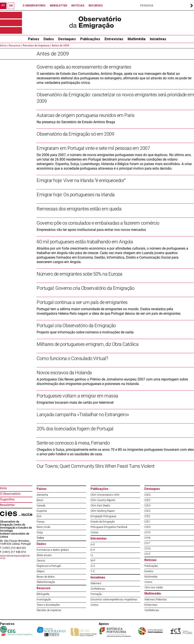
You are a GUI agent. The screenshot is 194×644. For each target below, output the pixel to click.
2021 (147, 522)
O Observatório (10, 494)
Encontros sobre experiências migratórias (114, 600)
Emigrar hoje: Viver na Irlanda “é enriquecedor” (81, 180)
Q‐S (93, 566)
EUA (39, 516)
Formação (96, 594)
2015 (147, 554)
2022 (147, 516)
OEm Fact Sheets (100, 506)
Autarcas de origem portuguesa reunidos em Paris (86, 115)
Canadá (41, 506)
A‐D (93, 544)
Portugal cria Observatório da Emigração (76, 326)
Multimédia (137, 39)
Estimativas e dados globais (53, 550)
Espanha (42, 511)
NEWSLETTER (58, 6)
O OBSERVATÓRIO (34, 6)
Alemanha (42, 495)
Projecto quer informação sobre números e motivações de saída (85, 332)
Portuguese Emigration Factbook (109, 527)
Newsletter (7, 505)
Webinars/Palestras (156, 600)
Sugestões (7, 499)
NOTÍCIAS (78, 6)
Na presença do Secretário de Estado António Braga (76, 122)
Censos (41, 561)
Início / (4, 46)
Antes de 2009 (60, 46)
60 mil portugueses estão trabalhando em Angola (85, 242)
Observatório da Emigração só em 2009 (75, 134)
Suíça (40, 532)
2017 (147, 543)
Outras (95, 532)
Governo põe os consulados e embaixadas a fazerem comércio (98, 223)
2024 (147, 506)
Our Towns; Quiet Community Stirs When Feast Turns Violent (96, 466)
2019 (147, 532)
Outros (95, 605)
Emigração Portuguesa (103, 516)
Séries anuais (44, 555)
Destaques (67, 39)
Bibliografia (43, 594)
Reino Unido (43, 527)
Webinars (96, 583)
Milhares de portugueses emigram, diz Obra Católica (88, 344)
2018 (147, 538)
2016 (147, 549)
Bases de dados (46, 577)
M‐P (93, 561)
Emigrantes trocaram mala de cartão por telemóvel (75, 402)
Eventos (149, 571)
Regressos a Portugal (49, 566)
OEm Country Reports (103, 500)
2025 (147, 500)
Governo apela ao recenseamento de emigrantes (84, 67)
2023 (147, 511)
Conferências (98, 589)
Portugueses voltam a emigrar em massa (77, 396)
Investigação (44, 600)
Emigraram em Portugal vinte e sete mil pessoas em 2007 (93, 148)
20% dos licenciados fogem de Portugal (75, 429)
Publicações (90, 39)
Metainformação (46, 582)
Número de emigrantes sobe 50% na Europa (80, 274)
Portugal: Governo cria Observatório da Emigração (85, 288)
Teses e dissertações (48, 605)
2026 (147, 495)
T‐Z (93, 571)
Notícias (150, 560)
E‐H (93, 550)
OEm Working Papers (103, 511)
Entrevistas (114, 39)
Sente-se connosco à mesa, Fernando (73, 443)
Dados (49, 39)
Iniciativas (158, 39)
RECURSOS (96, 6)
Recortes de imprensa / (37, 46)
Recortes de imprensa (49, 610)
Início (3, 488)
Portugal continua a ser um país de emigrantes (82, 302)
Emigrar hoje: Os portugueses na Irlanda (76, 195)
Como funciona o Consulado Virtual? (72, 358)
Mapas (41, 571)
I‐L (92, 555)
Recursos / (15, 46)
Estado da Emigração (103, 522)
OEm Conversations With (105, 495)
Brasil (40, 500)
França (41, 522)
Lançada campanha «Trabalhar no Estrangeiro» (83, 415)
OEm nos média (154, 587)
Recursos (44, 588)
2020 (147, 527)
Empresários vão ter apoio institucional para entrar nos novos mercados (91, 230)
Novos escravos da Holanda (64, 373)
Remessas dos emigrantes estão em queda (79, 209)
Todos (40, 538)
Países (42, 489)
